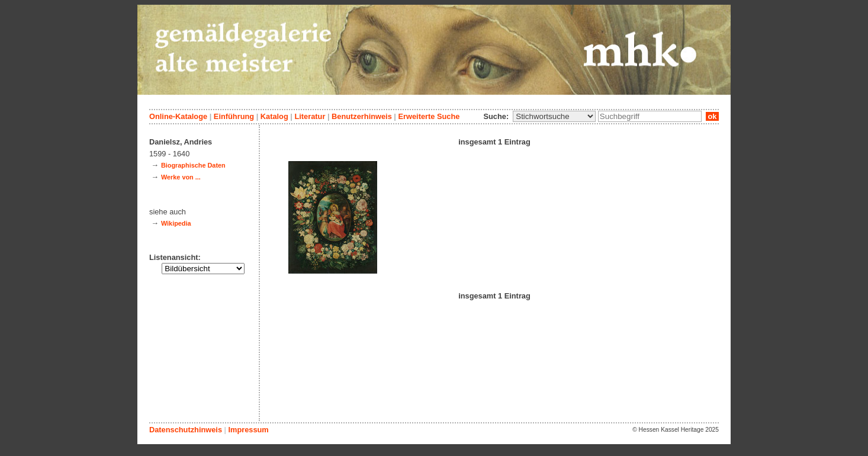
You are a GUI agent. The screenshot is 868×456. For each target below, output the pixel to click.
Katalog (274, 116)
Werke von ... (181, 177)
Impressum (248, 430)
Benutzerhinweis (362, 116)
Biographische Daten (193, 165)
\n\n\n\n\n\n (554, 116)
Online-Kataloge (178, 116)
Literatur (310, 116)
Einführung (234, 116)
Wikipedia (176, 223)
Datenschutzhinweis (186, 430)
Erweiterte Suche (429, 116)
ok (712, 116)
